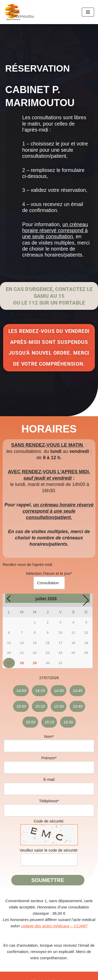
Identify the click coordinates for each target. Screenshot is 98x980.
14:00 (21, 691)
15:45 (78, 706)
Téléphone (49, 801)
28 (22, 663)
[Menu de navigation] (88, 12)
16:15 (50, 722)
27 (9, 663)
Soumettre (48, 880)
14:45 (78, 691)
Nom (49, 736)
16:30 (68, 722)
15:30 (59, 706)
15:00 (21, 706)
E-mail (49, 779)
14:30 (59, 691)
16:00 (31, 722)
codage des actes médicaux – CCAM (53, 926)
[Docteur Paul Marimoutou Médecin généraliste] (20, 12)
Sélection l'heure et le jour (49, 573)
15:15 (40, 706)
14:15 (40, 691)
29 (35, 663)
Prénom (49, 758)
